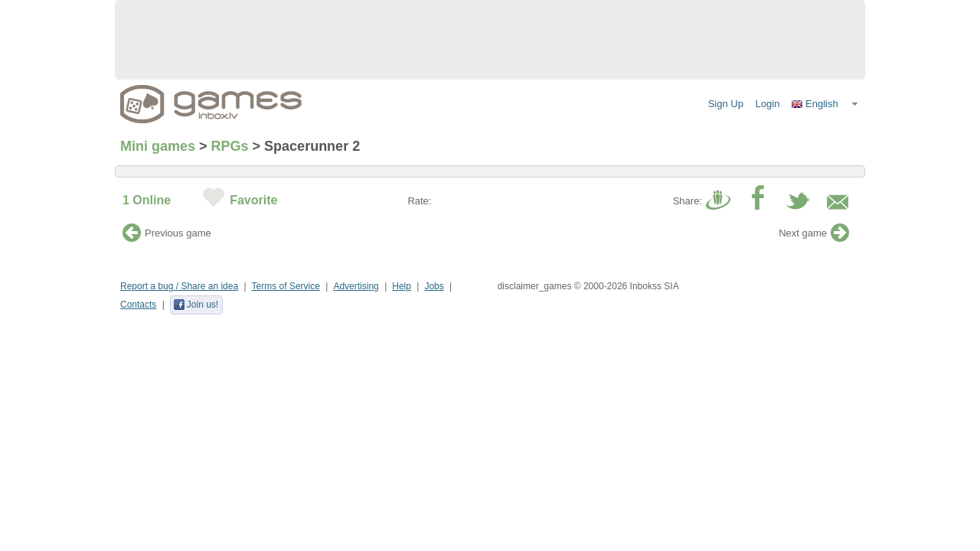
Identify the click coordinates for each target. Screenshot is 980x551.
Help (402, 286)
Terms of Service (286, 286)
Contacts (138, 305)
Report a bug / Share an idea (179, 286)
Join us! (196, 305)
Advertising (356, 286)
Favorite (253, 200)
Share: (688, 201)
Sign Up (726, 104)
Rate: (419, 201)
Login (768, 104)
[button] (825, 104)
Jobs (434, 286)
